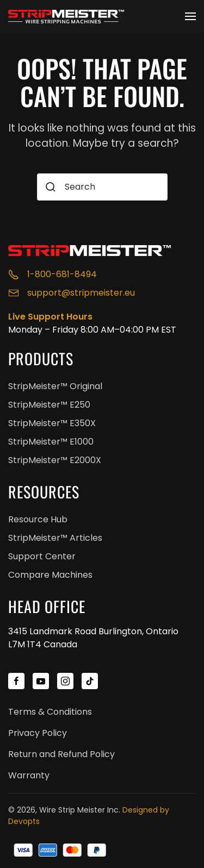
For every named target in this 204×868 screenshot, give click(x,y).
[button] (190, 16)
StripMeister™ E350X (52, 423)
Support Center (42, 556)
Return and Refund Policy (61, 754)
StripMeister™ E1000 (51, 442)
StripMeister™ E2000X (55, 460)
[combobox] (102, 187)
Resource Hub (38, 519)
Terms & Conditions (50, 712)
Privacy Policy (38, 733)
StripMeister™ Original (55, 386)
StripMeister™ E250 (49, 405)
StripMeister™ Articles (55, 538)
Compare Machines (50, 575)
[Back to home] (68, 16)
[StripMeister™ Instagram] (65, 681)
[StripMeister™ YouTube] (41, 681)
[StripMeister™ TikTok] (90, 681)
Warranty (29, 775)
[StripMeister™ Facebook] (16, 681)
